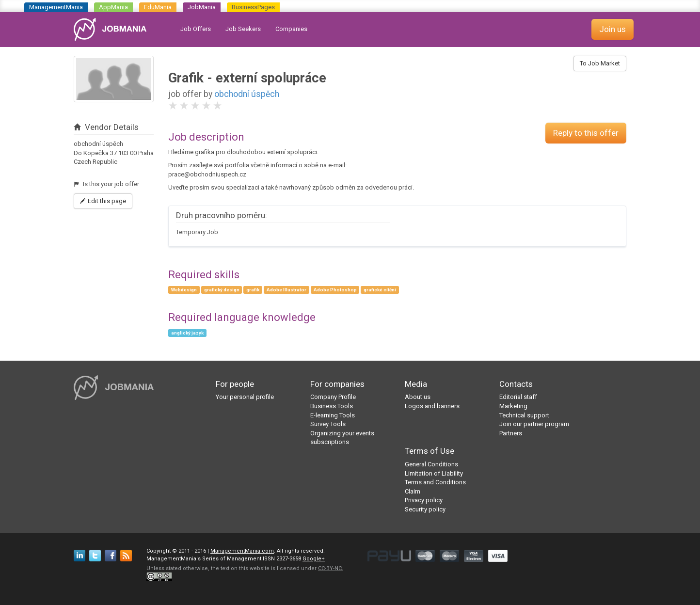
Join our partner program (534, 424)
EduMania (158, 7)
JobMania (202, 7)
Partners (511, 433)
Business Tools (332, 406)
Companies (291, 29)
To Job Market (600, 63)
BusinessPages (253, 7)
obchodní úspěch (247, 94)
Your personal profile (245, 397)
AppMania (113, 7)
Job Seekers (243, 29)
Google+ (314, 559)
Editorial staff (518, 397)
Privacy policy (424, 500)
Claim (413, 491)
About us (418, 397)
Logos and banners (432, 406)
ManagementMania (56, 7)
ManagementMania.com (242, 551)
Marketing (513, 406)
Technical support (524, 415)
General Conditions (431, 464)
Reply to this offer (586, 133)
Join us (612, 29)
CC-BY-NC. (331, 568)
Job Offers (196, 29)
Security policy (425, 509)
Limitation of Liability (434, 473)
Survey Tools (328, 424)
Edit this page (103, 201)
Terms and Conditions (435, 482)
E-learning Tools (333, 415)
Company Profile (333, 397)
